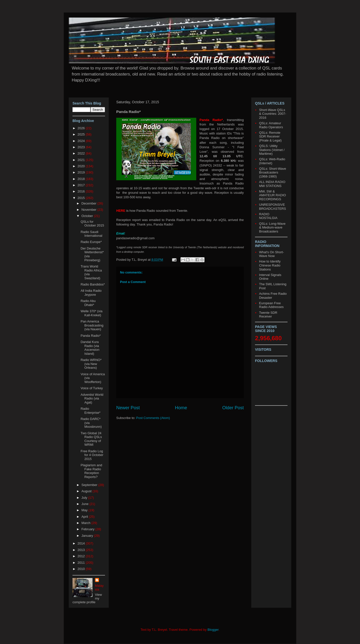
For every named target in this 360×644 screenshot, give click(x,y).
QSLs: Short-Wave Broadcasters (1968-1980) (272, 172)
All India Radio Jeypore (91, 293)
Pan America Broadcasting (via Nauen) (92, 325)
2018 (82, 179)
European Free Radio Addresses (271, 305)
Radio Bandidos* (93, 284)
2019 (82, 172)
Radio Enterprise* (90, 411)
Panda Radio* (90, 336)
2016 (82, 191)
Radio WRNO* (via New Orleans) (91, 364)
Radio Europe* (91, 242)
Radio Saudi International (91, 234)
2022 (82, 153)
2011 (82, 563)
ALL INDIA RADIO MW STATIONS (272, 184)
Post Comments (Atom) (153, 418)
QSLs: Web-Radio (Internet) (272, 161)
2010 (82, 569)
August (87, 491)
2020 (82, 166)
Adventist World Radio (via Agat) (92, 398)
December (89, 203)
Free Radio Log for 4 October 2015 (92, 455)
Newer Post (128, 408)
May (85, 510)
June (85, 504)
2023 (82, 147)
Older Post (233, 408)
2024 (82, 141)
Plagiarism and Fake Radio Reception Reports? (91, 471)
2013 (82, 550)
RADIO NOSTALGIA (268, 216)
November (89, 210)
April (85, 517)
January (88, 536)
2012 (82, 556)
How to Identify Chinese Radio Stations (270, 265)
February (88, 529)
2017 (82, 185)
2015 (82, 198)
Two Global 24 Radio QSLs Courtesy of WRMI (91, 439)
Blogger (213, 630)
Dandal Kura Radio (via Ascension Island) (90, 348)
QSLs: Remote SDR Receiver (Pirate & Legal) (270, 136)
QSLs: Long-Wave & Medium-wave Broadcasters (272, 227)
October (88, 216)
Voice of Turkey (92, 388)
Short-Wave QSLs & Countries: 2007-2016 (272, 114)
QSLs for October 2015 (92, 224)
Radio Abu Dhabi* (88, 303)
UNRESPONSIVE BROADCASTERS (272, 207)
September (90, 485)
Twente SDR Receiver (268, 315)
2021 (82, 160)
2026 (82, 128)
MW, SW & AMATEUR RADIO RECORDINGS (272, 195)
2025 (82, 134)
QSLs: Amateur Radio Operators (271, 125)
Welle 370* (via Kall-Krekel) (91, 313)
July (85, 498)
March (86, 523)
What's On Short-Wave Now (271, 254)
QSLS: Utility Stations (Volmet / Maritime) (272, 150)
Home (181, 408)
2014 (82, 543)
